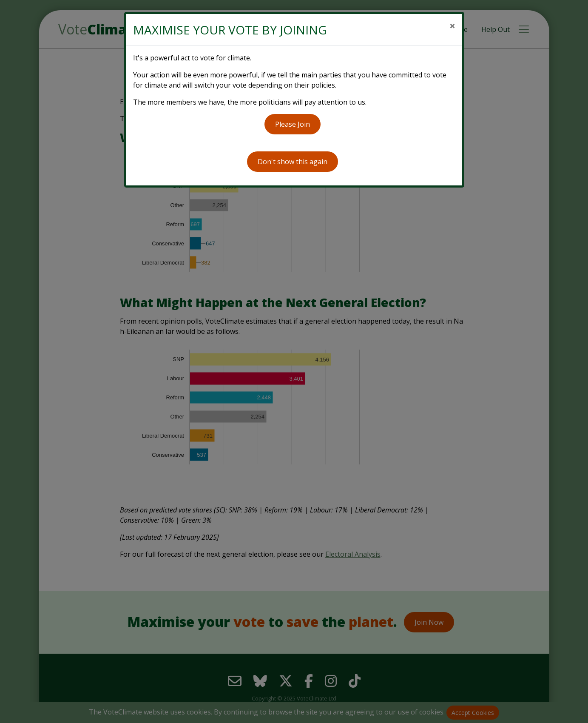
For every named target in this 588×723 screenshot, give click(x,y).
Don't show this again (293, 162)
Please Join (293, 124)
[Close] (452, 26)
